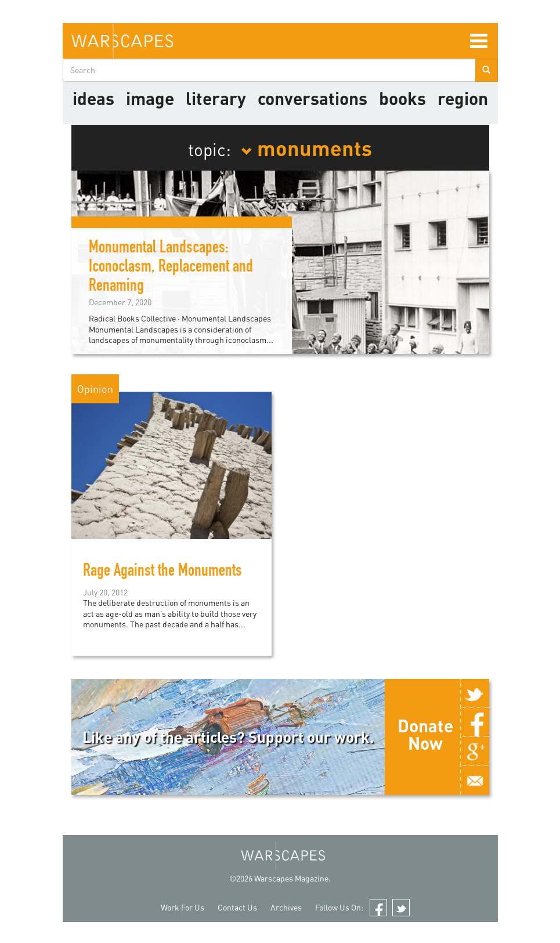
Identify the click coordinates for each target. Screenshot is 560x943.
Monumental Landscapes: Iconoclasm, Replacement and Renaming (171, 268)
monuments (306, 147)
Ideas (93, 98)
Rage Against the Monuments (162, 572)
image (150, 98)
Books (402, 98)
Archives (286, 907)
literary (216, 98)
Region (463, 98)
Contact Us (237, 907)
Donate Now (425, 734)
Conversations (312, 98)
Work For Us (183, 907)
